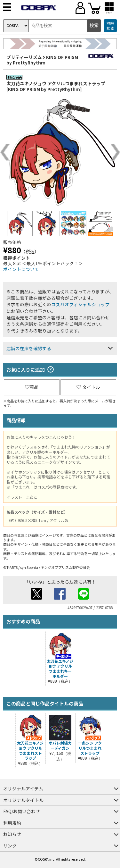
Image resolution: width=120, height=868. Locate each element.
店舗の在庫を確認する (29, 348)
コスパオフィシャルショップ (80, 304)
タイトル (88, 387)
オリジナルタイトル (23, 800)
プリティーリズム (24, 57)
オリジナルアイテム (23, 788)
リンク (10, 846)
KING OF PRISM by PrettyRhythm (42, 60)
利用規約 (12, 823)
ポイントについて (21, 269)
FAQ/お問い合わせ (22, 811)
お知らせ (12, 834)
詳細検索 (110, 26)
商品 (32, 387)
